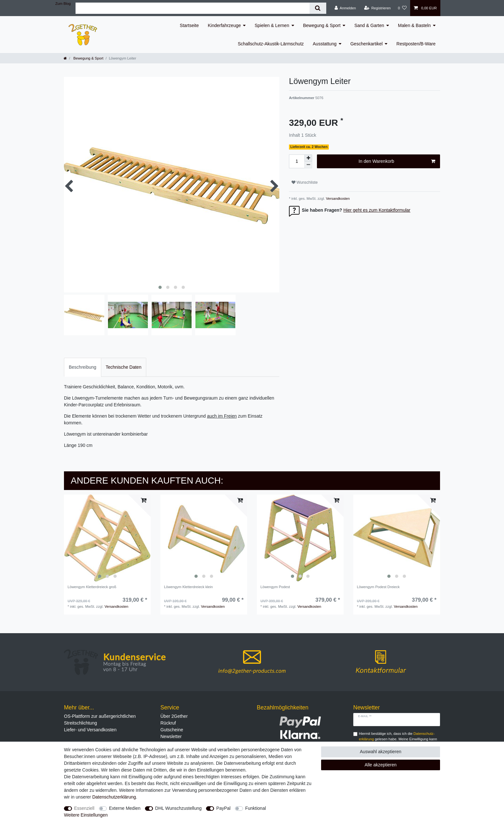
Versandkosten (337, 199)
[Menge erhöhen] (308, 158)
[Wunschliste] (402, 8)
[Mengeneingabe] (297, 161)
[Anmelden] (345, 8)
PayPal (223, 808)
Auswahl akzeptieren (380, 752)
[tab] (83, 367)
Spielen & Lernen (272, 25)
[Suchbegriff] (193, 8)
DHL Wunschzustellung (179, 808)
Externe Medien (125, 808)
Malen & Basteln (414, 25)
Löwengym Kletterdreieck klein (188, 587)
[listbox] (107, 538)
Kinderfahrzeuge (225, 25)
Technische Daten (124, 367)
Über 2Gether (174, 716)
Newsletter (171, 736)
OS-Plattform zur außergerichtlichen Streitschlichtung (100, 720)
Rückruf (168, 723)
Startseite (189, 25)
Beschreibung (83, 367)
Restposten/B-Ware (416, 44)
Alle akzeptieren (381, 765)
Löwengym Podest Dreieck (378, 587)
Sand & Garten (369, 25)
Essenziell (84, 808)
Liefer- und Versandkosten (90, 730)
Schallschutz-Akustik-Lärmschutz (271, 44)
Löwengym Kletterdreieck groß (92, 587)
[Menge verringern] (308, 165)
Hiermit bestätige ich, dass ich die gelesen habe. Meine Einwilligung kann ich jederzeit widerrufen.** (398, 739)
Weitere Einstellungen (86, 815)
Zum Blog (63, 4)
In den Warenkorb (397, 162)
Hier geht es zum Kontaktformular (377, 210)
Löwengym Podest (275, 587)
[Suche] (318, 8)
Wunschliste (305, 182)
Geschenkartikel (366, 44)
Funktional (256, 808)
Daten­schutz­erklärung (114, 797)
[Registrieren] (377, 8)
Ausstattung (325, 44)
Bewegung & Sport (322, 25)
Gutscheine (172, 730)
